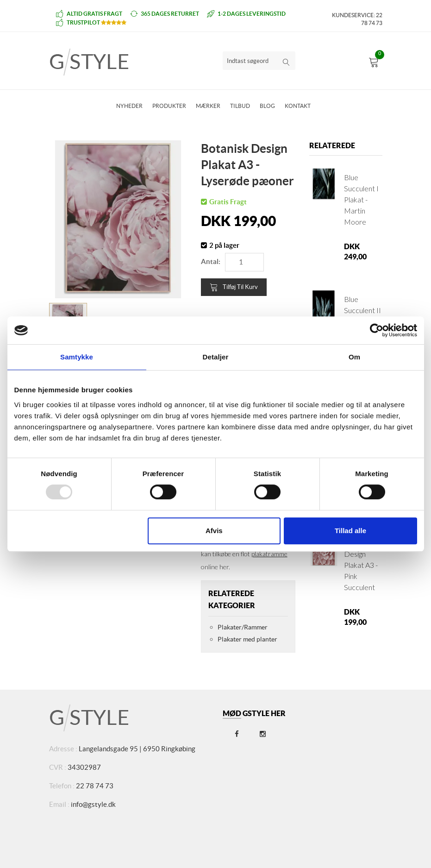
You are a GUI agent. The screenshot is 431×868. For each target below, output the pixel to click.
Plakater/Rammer (243, 627)
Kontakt (298, 106)
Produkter (169, 106)
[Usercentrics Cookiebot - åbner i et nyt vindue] (377, 330)
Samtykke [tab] (77, 357)
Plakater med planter (247, 639)
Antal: (211, 261)
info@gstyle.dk (93, 804)
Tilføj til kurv (234, 287)
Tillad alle (350, 531)
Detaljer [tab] (216, 357)
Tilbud (240, 106)
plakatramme (269, 554)
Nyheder (129, 106)
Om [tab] (354, 357)
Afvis (214, 531)
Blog (267, 106)
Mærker (208, 106)
